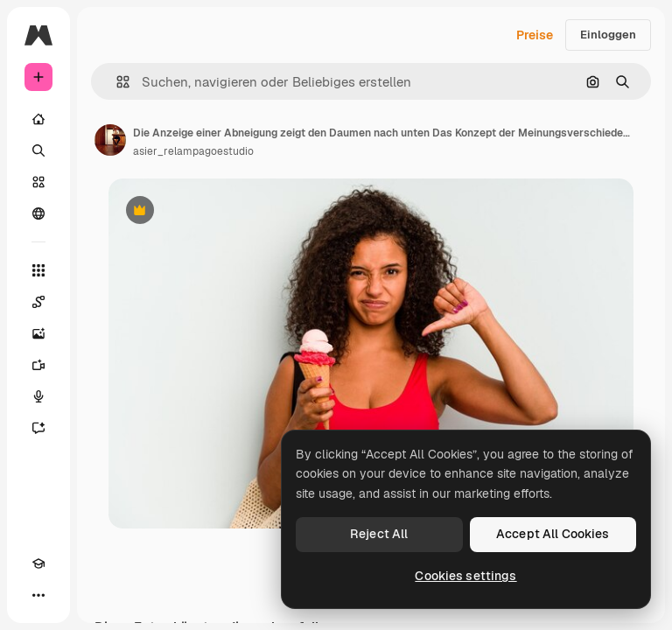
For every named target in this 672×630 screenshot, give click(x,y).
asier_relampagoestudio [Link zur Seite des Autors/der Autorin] (193, 151)
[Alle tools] (38, 270)
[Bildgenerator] (38, 333)
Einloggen (608, 35)
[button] (116, 82)
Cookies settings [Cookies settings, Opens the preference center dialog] (465, 576)
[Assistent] (38, 428)
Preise (535, 35)
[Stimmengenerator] (38, 396)
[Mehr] (38, 595)
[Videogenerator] (38, 365)
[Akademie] (38, 563)
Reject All (379, 534)
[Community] (38, 213)
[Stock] (38, 182)
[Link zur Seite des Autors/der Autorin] (110, 140)
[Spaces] (38, 302)
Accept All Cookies (553, 534)
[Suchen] (38, 150)
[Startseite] (38, 119)
